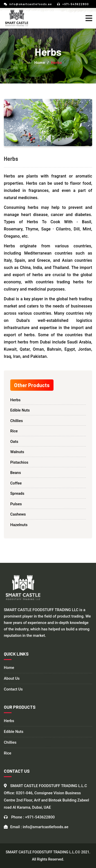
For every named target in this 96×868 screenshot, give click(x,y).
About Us (12, 679)
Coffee (16, 483)
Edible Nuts (20, 410)
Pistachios (19, 462)
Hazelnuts (19, 525)
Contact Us (13, 689)
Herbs (15, 400)
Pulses (16, 504)
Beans (16, 473)
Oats (14, 442)
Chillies (17, 421)
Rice (14, 431)
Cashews (18, 514)
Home (40, 62)
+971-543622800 (73, 4)
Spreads (17, 493)
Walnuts (17, 452)
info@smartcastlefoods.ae (28, 4)
